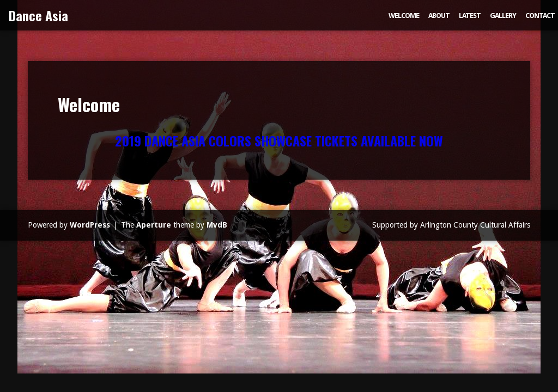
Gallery (503, 16)
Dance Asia (38, 15)
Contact (540, 16)
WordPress (90, 225)
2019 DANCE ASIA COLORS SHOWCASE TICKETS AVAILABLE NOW (279, 140)
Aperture (154, 225)
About (439, 16)
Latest (470, 16)
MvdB (217, 225)
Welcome (404, 16)
